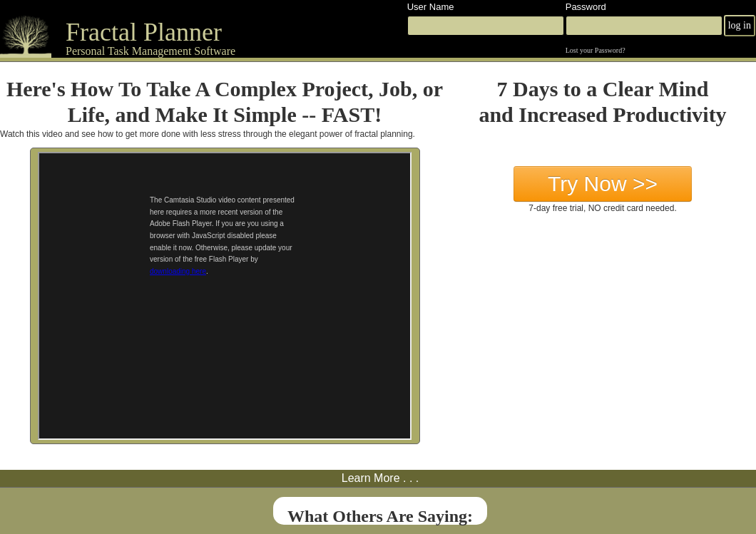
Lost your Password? (596, 50)
